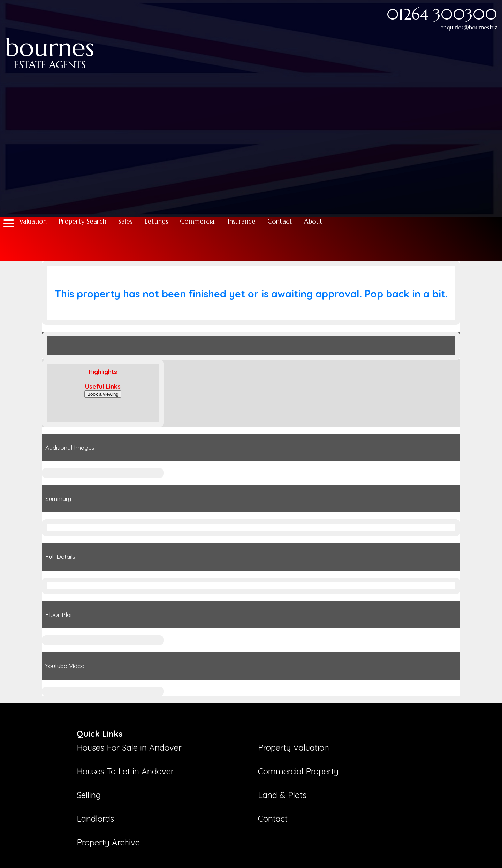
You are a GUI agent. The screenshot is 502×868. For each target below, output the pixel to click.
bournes (50, 46)
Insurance (242, 221)
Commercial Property (298, 771)
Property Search (82, 221)
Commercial (198, 221)
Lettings (156, 221)
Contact (280, 221)
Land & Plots (282, 795)
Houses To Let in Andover (125, 771)
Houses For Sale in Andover (129, 747)
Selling (89, 795)
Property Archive (108, 842)
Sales (125, 221)
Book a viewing (103, 394)
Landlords (95, 819)
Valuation (33, 221)
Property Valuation (294, 747)
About (313, 221)
